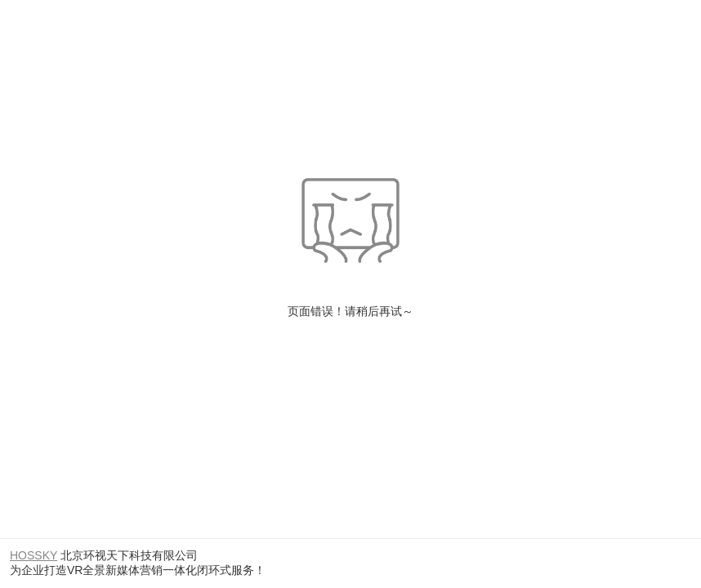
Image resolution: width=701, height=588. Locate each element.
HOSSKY (33, 555)
